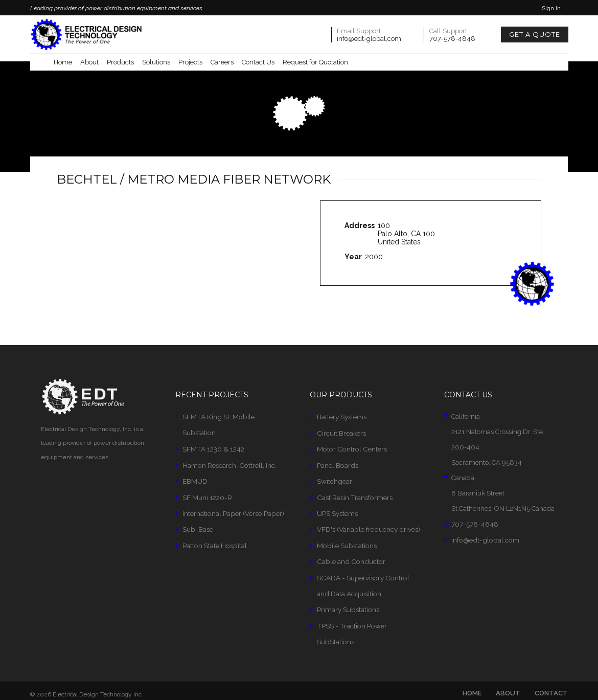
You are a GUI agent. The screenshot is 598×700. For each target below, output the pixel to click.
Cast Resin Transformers (353, 495)
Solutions (156, 62)
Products (120, 62)
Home (63, 62)
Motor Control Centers (350, 448)
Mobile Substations (346, 542)
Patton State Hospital (214, 526)
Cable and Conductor (349, 558)
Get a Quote (535, 34)
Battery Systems (342, 417)
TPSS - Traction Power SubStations (369, 619)
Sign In (551, 8)
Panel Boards (337, 464)
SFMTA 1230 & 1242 (212, 433)
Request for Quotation (315, 62)
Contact (551, 670)
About (89, 62)
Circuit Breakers (341, 433)
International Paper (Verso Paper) (232, 495)
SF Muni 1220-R (207, 479)
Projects (190, 62)
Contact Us (258, 62)
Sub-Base (197, 511)
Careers (222, 62)
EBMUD (195, 464)
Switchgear (334, 479)
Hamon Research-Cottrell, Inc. (228, 448)
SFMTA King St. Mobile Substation (233, 417)
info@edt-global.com (369, 39)
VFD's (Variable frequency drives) (368, 526)
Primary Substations (348, 604)
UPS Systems (337, 511)
